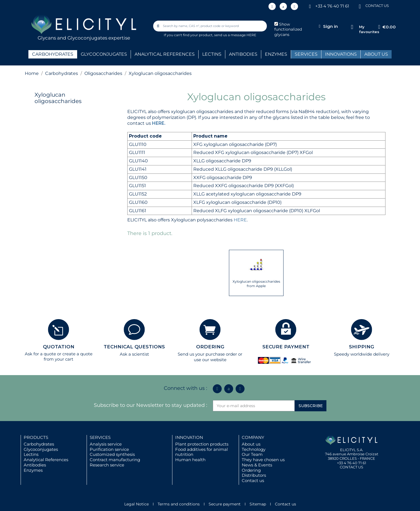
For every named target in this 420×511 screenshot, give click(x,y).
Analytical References (46, 460)
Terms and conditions (179, 504)
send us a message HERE (235, 35)
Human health (190, 460)
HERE (240, 220)
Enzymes (33, 470)
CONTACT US (377, 6)
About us (251, 444)
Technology (254, 449)
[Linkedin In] (272, 6)
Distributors (254, 475)
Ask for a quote (40, 354)
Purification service (109, 449)
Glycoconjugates (41, 449)
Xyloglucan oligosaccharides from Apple (256, 284)
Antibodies (35, 465)
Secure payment (225, 504)
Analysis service (106, 444)
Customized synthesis (112, 454)
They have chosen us (263, 460)
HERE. (159, 123)
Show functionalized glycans (288, 30)
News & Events (257, 465)
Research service (107, 465)
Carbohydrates (39, 444)
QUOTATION (59, 347)
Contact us (253, 481)
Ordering (251, 470)
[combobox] (211, 26)
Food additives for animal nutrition (202, 452)
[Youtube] (294, 6)
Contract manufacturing (115, 460)
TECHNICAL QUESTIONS (134, 347)
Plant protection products (202, 444)
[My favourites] (352, 27)
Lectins (31, 454)
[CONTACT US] (360, 6)
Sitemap (258, 504)
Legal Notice (136, 504)
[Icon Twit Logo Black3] (283, 6)
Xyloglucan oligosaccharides (58, 98)
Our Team (252, 454)
